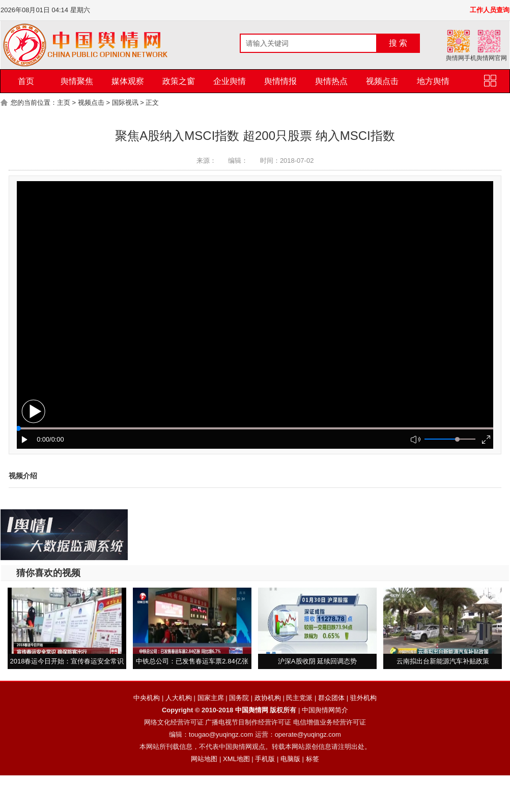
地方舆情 (433, 81)
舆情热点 (331, 81)
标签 (313, 759)
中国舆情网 (252, 710)
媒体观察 (128, 81)
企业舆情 (230, 81)
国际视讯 (125, 103)
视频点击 (382, 81)
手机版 (265, 759)
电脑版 (290, 759)
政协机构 (268, 698)
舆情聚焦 (77, 81)
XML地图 (236, 759)
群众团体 (331, 698)
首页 (26, 81)
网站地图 (204, 759)
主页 (64, 103)
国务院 (239, 698)
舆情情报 (280, 81)
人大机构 (179, 698)
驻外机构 (363, 698)
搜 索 (398, 43)
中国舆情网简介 (325, 710)
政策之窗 (179, 81)
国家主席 (211, 698)
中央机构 (147, 698)
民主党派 (299, 698)
